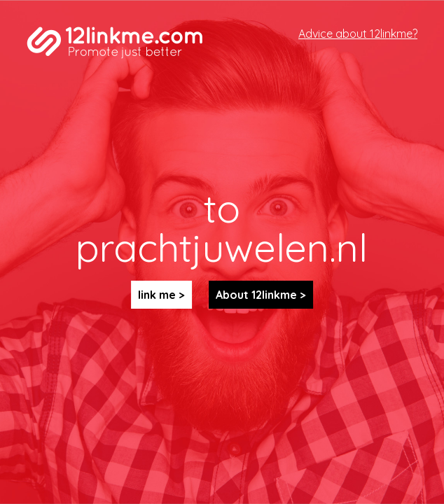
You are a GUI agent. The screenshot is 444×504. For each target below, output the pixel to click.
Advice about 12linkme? (358, 34)
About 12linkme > (261, 295)
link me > (161, 295)
